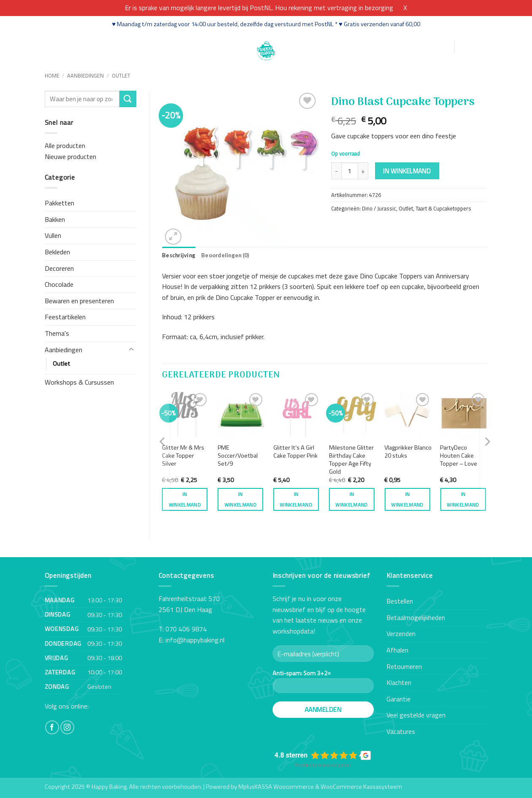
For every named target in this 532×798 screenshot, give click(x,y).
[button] (407, 47)
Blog (192, 46)
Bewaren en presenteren (79, 301)
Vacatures (401, 731)
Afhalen (397, 650)
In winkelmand (407, 171)
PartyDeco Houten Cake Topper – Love (459, 456)
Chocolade (59, 284)
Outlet (121, 75)
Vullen (53, 235)
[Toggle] (131, 350)
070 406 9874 (186, 629)
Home (54, 46)
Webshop (85, 46)
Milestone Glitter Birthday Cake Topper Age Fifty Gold (351, 460)
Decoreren (59, 268)
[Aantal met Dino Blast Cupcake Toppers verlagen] (336, 171)
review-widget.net (335, 765)
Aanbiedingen (85, 75)
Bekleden (57, 252)
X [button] (405, 8)
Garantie (398, 699)
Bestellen (400, 601)
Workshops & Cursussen (79, 382)
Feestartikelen (65, 317)
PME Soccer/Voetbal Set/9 (238, 456)
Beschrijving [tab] (179, 255)
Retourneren (404, 666)
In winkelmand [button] (185, 499)
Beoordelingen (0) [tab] (225, 255)
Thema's (57, 333)
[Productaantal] (350, 171)
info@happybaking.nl (195, 640)
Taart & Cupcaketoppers (443, 208)
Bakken (55, 219)
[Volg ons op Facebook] (52, 727)
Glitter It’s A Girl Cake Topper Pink (296, 452)
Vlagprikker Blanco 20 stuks (408, 452)
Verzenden (401, 634)
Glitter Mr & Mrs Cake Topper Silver (183, 456)
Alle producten (65, 146)
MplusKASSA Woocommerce (276, 787)
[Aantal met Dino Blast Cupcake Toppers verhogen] (363, 171)
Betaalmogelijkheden (416, 617)
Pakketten (59, 203)
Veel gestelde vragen (416, 715)
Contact (218, 46)
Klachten (399, 682)
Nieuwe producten (70, 156)
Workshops (125, 46)
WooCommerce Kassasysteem (361, 787)
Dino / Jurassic (379, 208)
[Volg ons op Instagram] (67, 727)
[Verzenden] (128, 99)
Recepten (164, 46)
